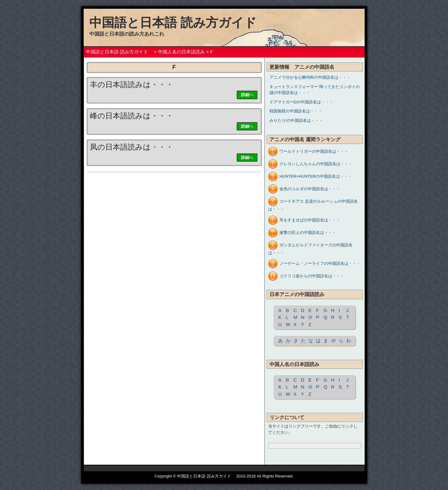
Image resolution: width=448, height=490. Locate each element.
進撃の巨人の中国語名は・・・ (308, 233)
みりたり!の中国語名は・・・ (296, 120)
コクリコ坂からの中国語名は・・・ (312, 276)
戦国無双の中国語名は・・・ (296, 111)
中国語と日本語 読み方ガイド (179, 22)
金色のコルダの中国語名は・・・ (310, 189)
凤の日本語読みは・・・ (132, 147)
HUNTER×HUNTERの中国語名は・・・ (316, 176)
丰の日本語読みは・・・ (132, 84)
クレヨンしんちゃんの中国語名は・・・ (316, 164)
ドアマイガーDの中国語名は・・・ (301, 102)
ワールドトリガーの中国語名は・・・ (314, 151)
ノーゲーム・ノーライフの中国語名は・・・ (320, 263)
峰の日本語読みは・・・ (132, 116)
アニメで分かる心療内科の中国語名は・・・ (310, 77)
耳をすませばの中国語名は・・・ (310, 220)
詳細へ (247, 95)
